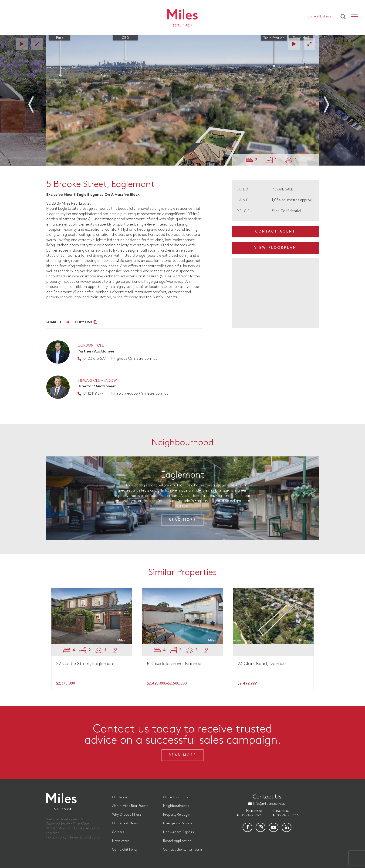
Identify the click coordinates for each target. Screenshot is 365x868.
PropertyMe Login (177, 815)
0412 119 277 (93, 394)
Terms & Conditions (84, 837)
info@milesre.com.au (269, 804)
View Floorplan (275, 248)
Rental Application (177, 841)
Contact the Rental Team (182, 850)
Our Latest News (125, 823)
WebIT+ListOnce (78, 824)
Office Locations (176, 797)
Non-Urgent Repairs (179, 832)
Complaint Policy (125, 850)
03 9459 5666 (288, 815)
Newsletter (121, 841)
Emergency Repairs (178, 823)
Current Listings (320, 16)
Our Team (120, 797)
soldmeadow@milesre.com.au (143, 394)
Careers (118, 832)
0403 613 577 (95, 359)
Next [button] (329, 102)
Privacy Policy (56, 837)
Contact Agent (275, 231)
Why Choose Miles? (127, 815)
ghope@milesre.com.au (137, 359)
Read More (182, 520)
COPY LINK (86, 322)
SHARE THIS (58, 322)
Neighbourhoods (176, 806)
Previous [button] (36, 102)
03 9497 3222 (251, 815)
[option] (182, 100)
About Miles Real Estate (130, 806)
